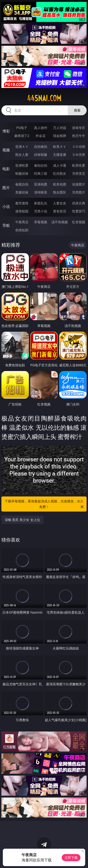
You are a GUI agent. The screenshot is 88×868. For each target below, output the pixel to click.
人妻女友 (60, 203)
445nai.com (44, 98)
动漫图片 (79, 184)
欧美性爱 (79, 165)
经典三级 (41, 173)
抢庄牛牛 (79, 136)
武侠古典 (79, 203)
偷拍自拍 (41, 165)
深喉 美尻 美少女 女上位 (22, 520)
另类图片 (79, 192)
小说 (6, 207)
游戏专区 (79, 128)
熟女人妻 (22, 155)
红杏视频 (79, 222)
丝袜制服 (41, 155)
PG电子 (22, 128)
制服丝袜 (22, 173)
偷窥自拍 (22, 184)
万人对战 (60, 128)
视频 (6, 150)
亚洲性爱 (22, 165)
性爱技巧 (79, 211)
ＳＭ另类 (79, 155)
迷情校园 (22, 211)
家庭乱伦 (41, 203)
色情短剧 (22, 230)
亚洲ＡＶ (22, 147)
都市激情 (22, 203)
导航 (6, 225)
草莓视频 (41, 222)
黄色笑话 (60, 211)
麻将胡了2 (22, 136)
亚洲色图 (41, 184)
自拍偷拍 (41, 147)
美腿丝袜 (22, 192)
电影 (6, 169)
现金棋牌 (60, 136)
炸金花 (41, 136)
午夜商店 (22, 222)
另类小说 (41, 211)
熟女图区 (60, 192)
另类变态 (79, 173)
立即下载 (71, 858)
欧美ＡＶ (60, 147)
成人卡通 (60, 165)
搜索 (77, 110)
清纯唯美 (41, 192)
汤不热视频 (60, 222)
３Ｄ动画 (79, 147)
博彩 (6, 131)
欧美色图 (60, 184)
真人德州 (41, 128)
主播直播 (60, 155)
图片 (6, 188)
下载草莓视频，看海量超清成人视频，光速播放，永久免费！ (45, 504)
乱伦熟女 (60, 173)
